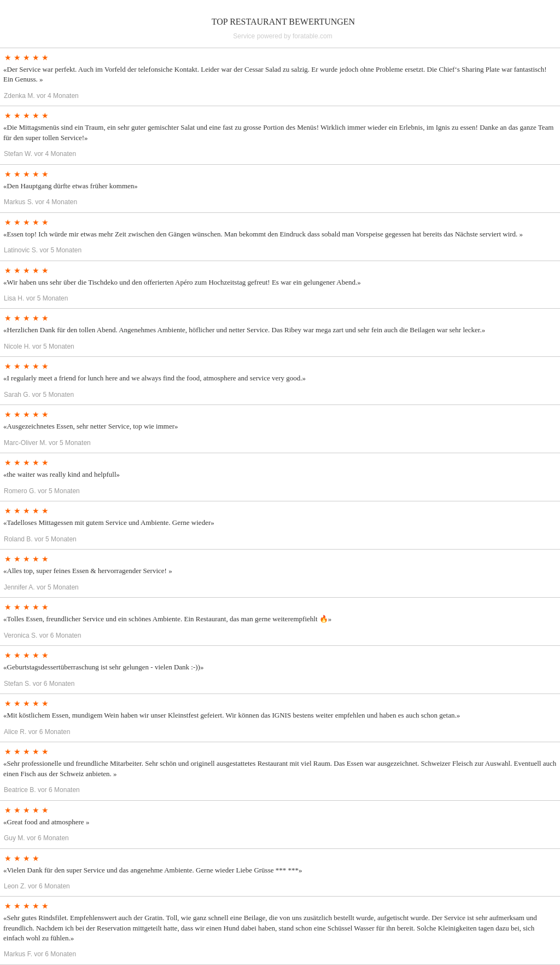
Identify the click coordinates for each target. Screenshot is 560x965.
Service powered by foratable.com (282, 36)
